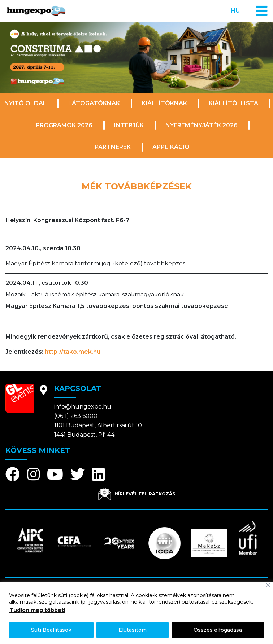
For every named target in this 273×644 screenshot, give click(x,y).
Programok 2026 (64, 125)
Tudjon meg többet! (37, 610)
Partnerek (113, 147)
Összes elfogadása (218, 630)
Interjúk (129, 125)
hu (235, 11)
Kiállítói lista (233, 103)
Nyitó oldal (25, 103)
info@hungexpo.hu (83, 407)
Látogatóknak (94, 103)
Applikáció (171, 147)
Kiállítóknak (164, 103)
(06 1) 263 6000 (76, 416)
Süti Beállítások (51, 630)
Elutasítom (133, 630)
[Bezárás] (268, 585)
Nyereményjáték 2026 (201, 125)
